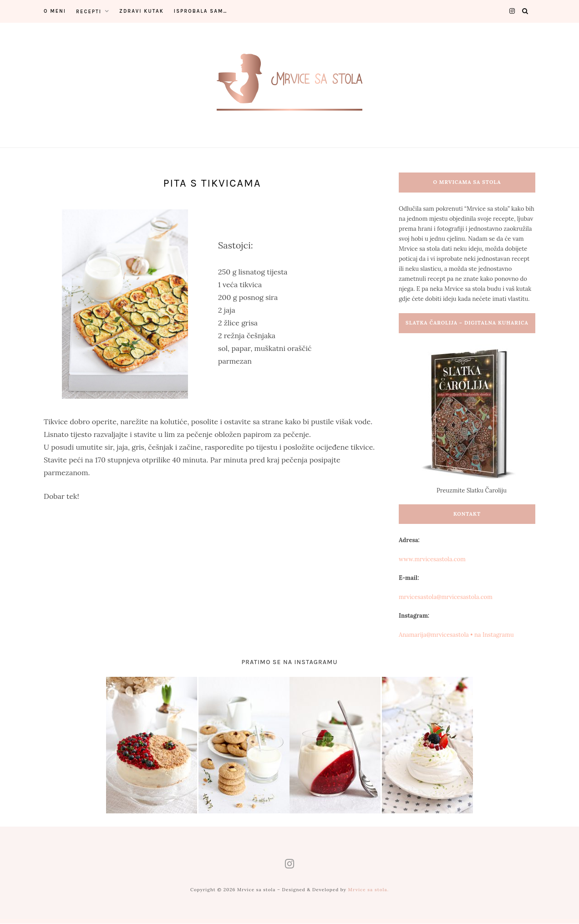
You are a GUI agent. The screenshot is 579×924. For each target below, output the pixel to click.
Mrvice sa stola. (368, 890)
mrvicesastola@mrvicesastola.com (446, 597)
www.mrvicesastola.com (432, 559)
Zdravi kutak (142, 11)
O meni (55, 11)
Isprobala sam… (201, 11)
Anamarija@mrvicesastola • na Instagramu (456, 635)
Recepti (89, 12)
